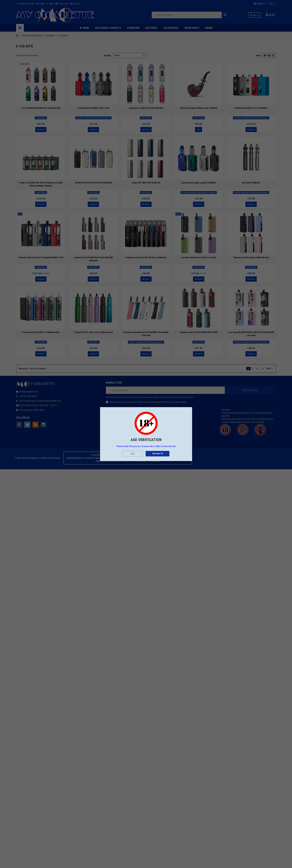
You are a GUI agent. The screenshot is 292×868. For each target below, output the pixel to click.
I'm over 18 (158, 454)
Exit (133, 454)
